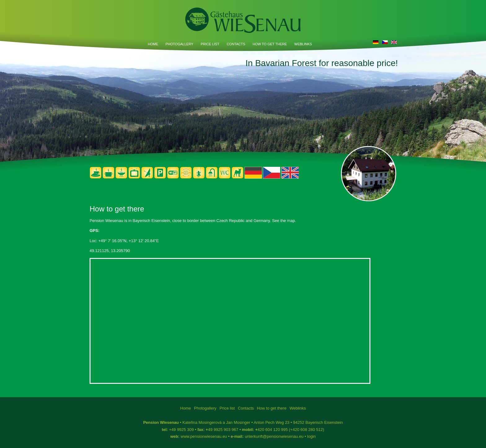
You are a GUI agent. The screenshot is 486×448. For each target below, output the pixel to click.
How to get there (270, 44)
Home (153, 44)
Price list (210, 44)
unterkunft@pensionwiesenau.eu (274, 436)
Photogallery (179, 44)
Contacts (236, 44)
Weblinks (303, 44)
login (311, 436)
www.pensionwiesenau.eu (204, 436)
